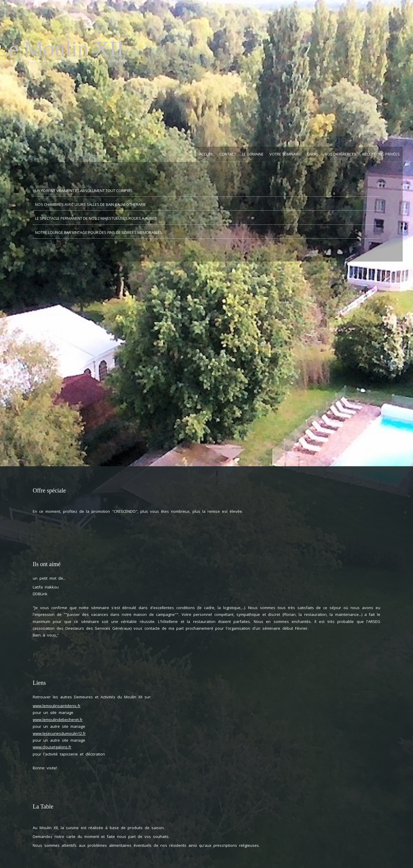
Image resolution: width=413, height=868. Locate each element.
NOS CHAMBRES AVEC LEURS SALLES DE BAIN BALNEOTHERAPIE (91, 204)
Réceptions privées (381, 154)
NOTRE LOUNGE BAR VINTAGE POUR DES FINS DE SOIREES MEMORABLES (99, 232)
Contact (228, 154)
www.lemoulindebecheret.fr (58, 720)
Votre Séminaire (285, 154)
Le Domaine (253, 154)
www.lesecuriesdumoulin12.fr (59, 733)
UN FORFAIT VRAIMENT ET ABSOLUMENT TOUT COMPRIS (84, 191)
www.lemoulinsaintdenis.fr (57, 706)
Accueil (206, 154)
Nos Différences (340, 154)
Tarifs (313, 154)
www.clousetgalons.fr (52, 747)
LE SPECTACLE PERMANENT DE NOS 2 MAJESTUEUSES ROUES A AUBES (96, 218)
